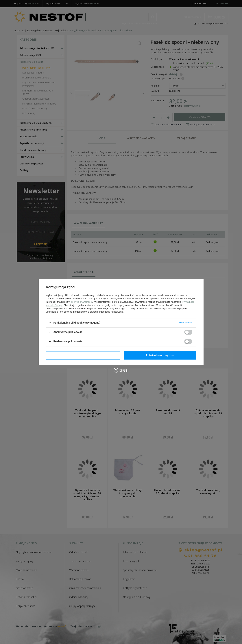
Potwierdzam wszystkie (160, 355)
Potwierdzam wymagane (83, 355)
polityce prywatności (82, 302)
